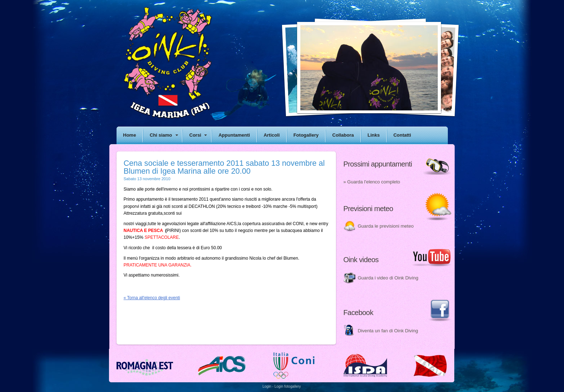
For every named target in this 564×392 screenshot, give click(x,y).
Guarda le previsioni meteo (386, 226)
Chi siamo (161, 135)
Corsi (195, 135)
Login (267, 386)
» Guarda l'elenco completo (372, 182)
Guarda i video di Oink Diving (388, 278)
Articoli (272, 135)
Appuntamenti (234, 135)
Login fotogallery (288, 386)
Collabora (343, 135)
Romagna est (145, 366)
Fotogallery (306, 135)
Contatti (402, 135)
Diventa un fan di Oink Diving (388, 331)
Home (129, 135)
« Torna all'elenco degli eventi (152, 298)
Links (374, 135)
